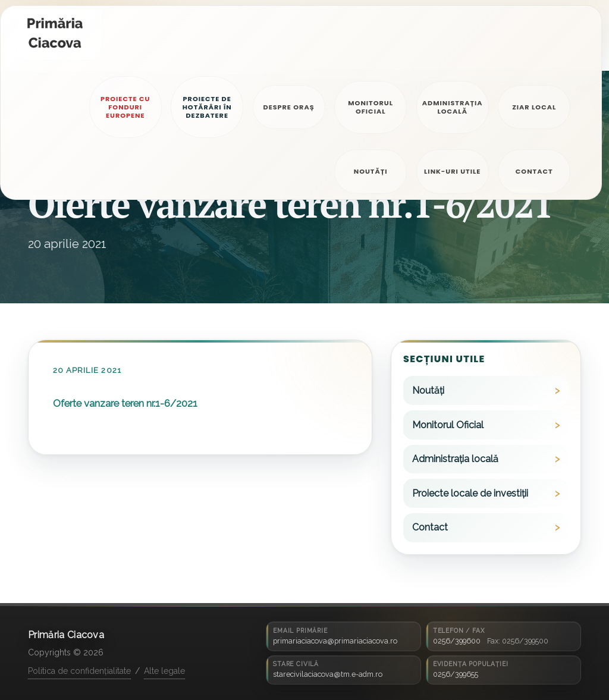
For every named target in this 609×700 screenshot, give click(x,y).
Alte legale (164, 671)
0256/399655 (456, 674)
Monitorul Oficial (448, 425)
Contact (430, 527)
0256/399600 (457, 641)
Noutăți (428, 390)
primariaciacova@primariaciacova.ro (335, 641)
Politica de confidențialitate (79, 671)
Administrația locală (455, 459)
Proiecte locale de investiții (470, 493)
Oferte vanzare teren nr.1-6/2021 (125, 403)
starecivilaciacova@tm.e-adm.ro (328, 674)
